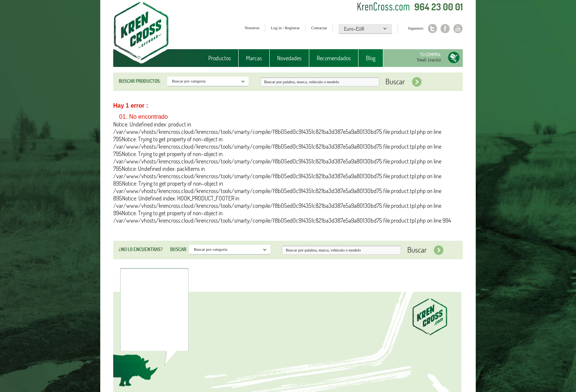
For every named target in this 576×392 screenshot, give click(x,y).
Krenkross (141, 33)
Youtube (458, 29)
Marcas (254, 58)
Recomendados (334, 58)
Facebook (445, 29)
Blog (371, 58)
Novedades (289, 58)
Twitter (432, 29)
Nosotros (252, 28)
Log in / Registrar (285, 28)
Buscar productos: (140, 81)
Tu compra (430, 55)
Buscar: (179, 249)
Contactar (319, 28)
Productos (220, 58)
